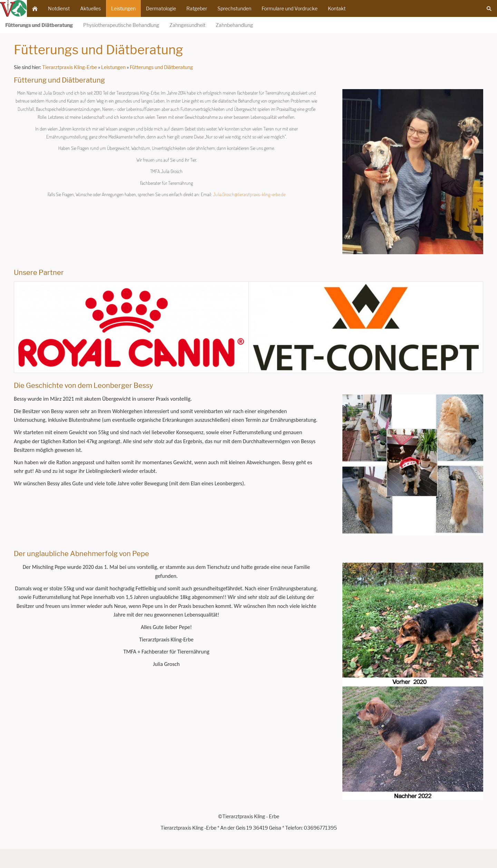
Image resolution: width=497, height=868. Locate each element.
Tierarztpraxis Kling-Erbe (70, 67)
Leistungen (113, 67)
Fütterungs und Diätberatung (161, 67)
